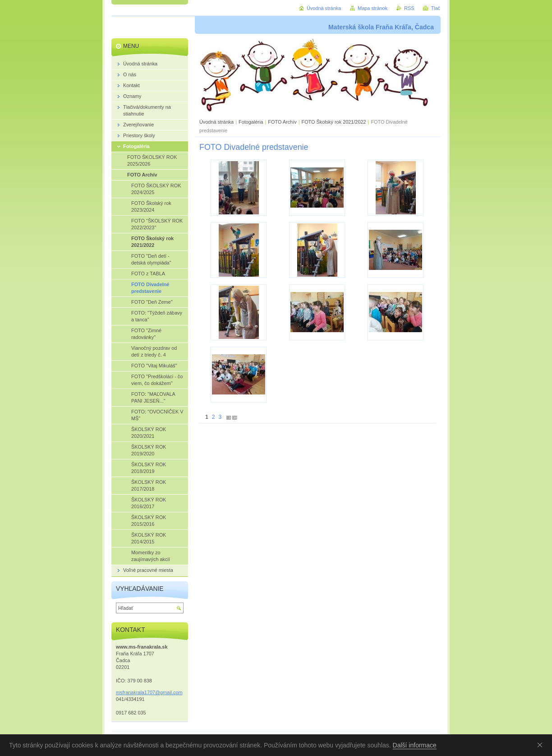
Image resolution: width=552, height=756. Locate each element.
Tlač (435, 8)
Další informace (415, 745)
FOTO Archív (283, 122)
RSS (409, 8)
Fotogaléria (251, 122)
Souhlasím (542, 745)
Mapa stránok (373, 8)
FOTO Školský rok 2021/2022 (333, 122)
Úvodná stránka (216, 122)
